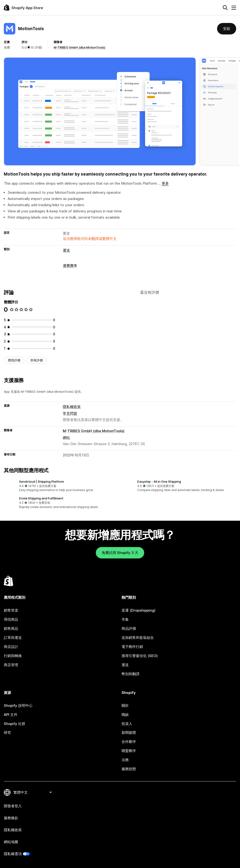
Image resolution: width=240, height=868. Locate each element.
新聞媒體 (129, 733)
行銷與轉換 (13, 656)
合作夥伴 (129, 742)
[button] (61, 486)
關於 (125, 705)
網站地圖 (11, 842)
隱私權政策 (72, 407)
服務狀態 (129, 769)
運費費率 (70, 266)
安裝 (227, 29)
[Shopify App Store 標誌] (23, 8)
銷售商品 (11, 628)
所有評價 (37, 360)
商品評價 (129, 628)
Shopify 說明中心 (18, 705)
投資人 (127, 724)
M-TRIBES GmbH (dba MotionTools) (80, 47)
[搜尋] (225, 8)
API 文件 (11, 715)
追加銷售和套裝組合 (138, 638)
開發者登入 (13, 806)
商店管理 (11, 665)
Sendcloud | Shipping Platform (42, 481)
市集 (125, 619)
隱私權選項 (13, 854)
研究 (7, 733)
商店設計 (11, 647)
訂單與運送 (13, 638)
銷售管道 (11, 610)
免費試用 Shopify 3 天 (120, 553)
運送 (66, 250)
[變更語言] (32, 792)
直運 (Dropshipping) (139, 610)
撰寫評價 (14, 360)
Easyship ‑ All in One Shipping (159, 481)
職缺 (125, 715)
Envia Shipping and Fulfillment (41, 498)
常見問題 (70, 413)
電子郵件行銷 (132, 647)
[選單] (234, 8)
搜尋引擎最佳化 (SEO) (140, 656)
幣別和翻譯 (131, 674)
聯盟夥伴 (129, 751)
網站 (66, 438)
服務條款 (11, 818)
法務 (125, 760)
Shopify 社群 (15, 724)
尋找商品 (11, 619)
